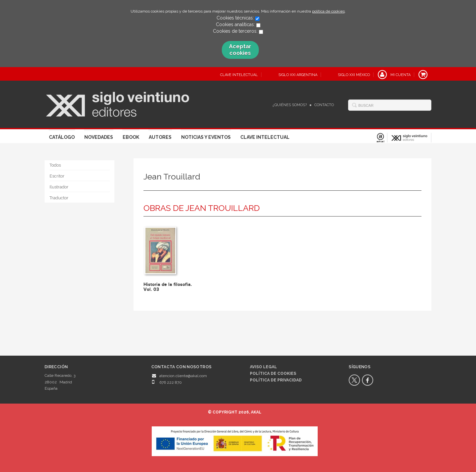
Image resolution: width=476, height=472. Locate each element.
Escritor (57, 176)
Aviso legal (263, 367)
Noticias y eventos (206, 137)
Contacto (324, 105)
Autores (160, 137)
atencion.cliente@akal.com (183, 376)
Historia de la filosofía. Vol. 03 (168, 287)
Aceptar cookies (240, 50)
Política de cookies (273, 374)
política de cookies (328, 11)
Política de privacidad (276, 380)
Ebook (131, 137)
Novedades (99, 137)
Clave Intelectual (265, 137)
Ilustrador (59, 187)
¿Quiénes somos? (290, 105)
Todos (55, 165)
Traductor (59, 198)
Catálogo (62, 137)
